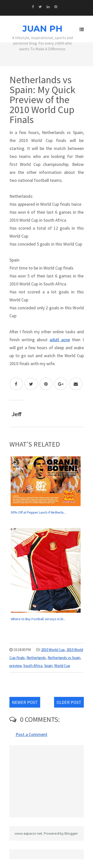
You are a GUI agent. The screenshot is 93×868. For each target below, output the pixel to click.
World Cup (62, 666)
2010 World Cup (53, 650)
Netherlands (36, 658)
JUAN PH (43, 29)
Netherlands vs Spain (64, 658)
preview (15, 666)
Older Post (69, 702)
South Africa (33, 666)
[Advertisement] (47, 781)
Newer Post (25, 702)
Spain (48, 666)
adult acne (60, 340)
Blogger (71, 833)
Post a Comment (31, 734)
